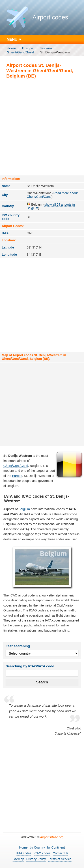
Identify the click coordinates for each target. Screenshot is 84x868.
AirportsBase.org (52, 837)
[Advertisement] (42, 127)
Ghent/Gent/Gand (20, 52)
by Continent (56, 847)
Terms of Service (60, 859)
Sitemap (18, 859)
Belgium (46, 48)
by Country (37, 847)
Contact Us (60, 853)
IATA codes (24, 853)
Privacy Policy (36, 859)
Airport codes (50, 17)
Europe (28, 48)
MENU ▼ (14, 39)
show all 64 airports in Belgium (51, 206)
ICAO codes (42, 853)
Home (11, 48)
